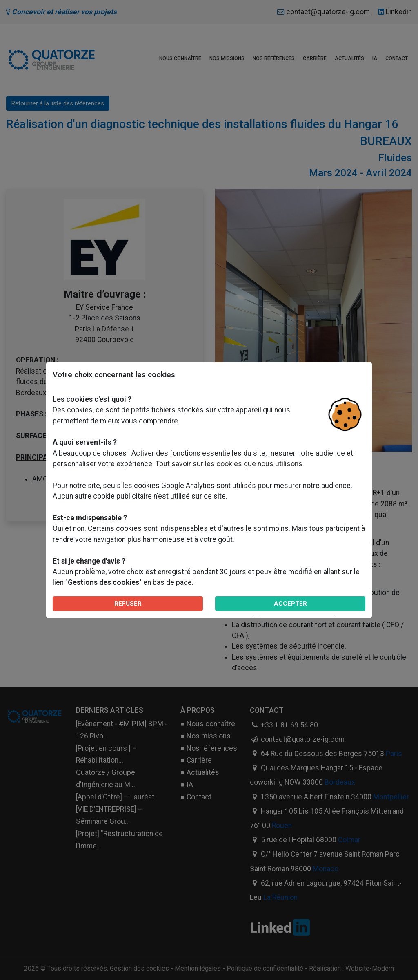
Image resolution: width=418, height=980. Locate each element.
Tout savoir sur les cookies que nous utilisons (229, 464)
